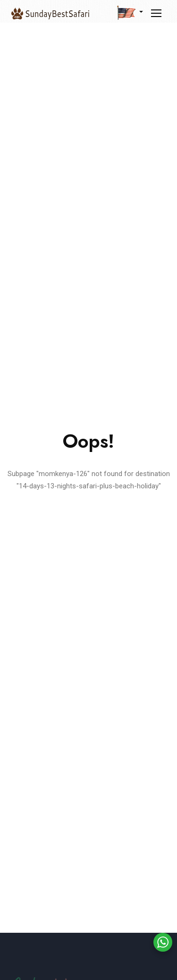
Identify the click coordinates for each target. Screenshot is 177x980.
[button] (130, 12)
